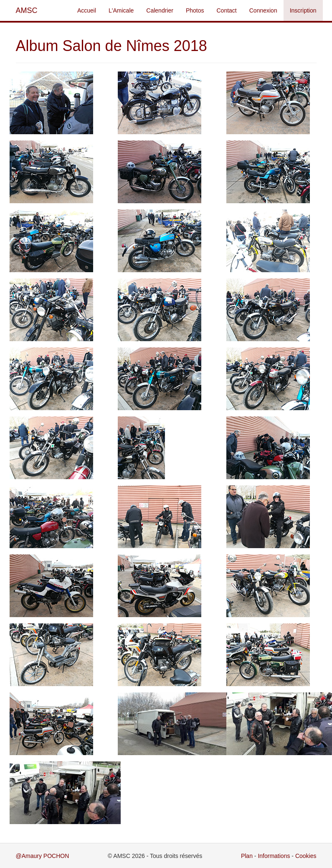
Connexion (263, 10)
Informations (274, 856)
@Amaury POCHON (43, 856)
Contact (227, 10)
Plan (247, 856)
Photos (195, 10)
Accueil (87, 10)
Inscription (303, 10)
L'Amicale (121, 10)
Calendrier (160, 10)
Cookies (306, 856)
